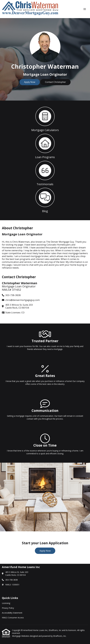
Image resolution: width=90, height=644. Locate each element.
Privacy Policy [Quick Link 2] (8, 608)
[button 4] (45, 200)
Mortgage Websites (21, 636)
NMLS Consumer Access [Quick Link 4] (13, 618)
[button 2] (45, 146)
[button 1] (45, 119)
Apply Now (30, 82)
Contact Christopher (55, 82)
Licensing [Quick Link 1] (6, 603)
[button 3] (45, 173)
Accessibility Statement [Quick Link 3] (12, 613)
